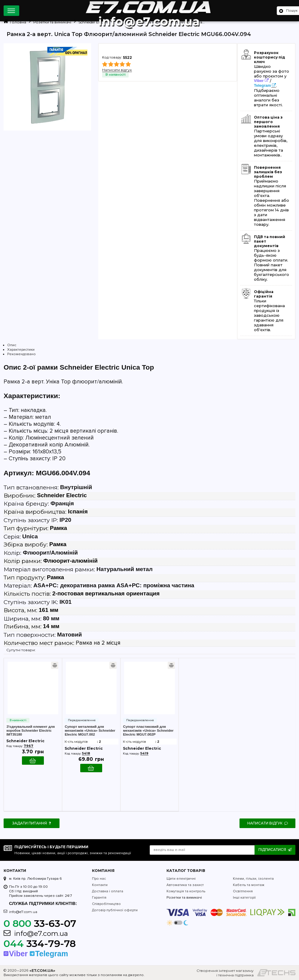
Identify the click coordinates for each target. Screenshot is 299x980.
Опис (12, 345)
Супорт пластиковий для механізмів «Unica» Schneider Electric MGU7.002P (148, 730)
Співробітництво (106, 904)
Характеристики (21, 350)
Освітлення (243, 891)
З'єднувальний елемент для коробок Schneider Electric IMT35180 (31, 730)
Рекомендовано (21, 354)
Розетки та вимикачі (184, 898)
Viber (259, 81)
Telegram (262, 85)
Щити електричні (181, 879)
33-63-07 (40, 923)
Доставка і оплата (108, 891)
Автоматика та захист (185, 885)
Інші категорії (244, 898)
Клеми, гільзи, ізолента (253, 879)
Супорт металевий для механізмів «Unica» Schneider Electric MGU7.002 (90, 730)
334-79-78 (40, 944)
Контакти (100, 885)
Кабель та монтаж (249, 885)
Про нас (99, 879)
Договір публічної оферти (115, 910)
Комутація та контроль (186, 891)
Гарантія (99, 898)
